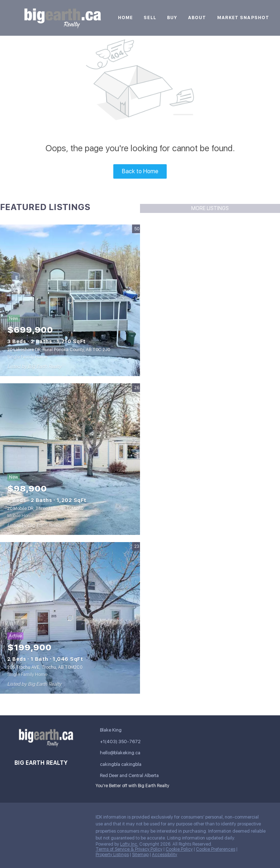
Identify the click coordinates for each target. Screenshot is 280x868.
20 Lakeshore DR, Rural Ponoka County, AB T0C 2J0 (59, 350)
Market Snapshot (243, 18)
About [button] (197, 18)
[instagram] (63, 819)
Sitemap (140, 855)
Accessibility (165, 855)
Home (125, 18)
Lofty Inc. (129, 844)
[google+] (20, 834)
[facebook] (20, 819)
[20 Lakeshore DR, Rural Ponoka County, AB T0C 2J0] (70, 300)
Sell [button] (150, 18)
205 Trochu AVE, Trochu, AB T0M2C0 (45, 667)
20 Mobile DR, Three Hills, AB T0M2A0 (45, 509)
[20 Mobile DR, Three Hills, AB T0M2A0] (70, 459)
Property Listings (112, 855)
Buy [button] (172, 18)
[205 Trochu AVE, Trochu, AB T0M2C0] (70, 618)
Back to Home (140, 171)
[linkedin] (34, 819)
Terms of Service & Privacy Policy (129, 849)
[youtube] (78, 819)
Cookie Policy (179, 849)
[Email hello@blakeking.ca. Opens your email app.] (127, 753)
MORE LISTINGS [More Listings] (210, 208)
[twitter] (49, 819)
